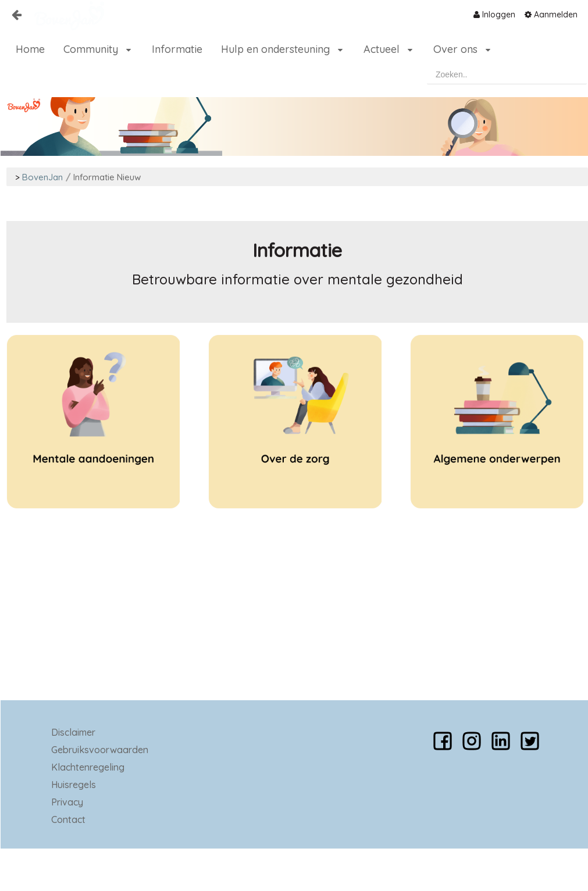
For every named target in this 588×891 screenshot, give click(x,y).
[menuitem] (494, 15)
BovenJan (42, 177)
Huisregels (74, 785)
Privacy (67, 802)
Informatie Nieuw (107, 177)
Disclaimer (73, 732)
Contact (68, 819)
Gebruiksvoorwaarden (100, 750)
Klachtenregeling (88, 767)
